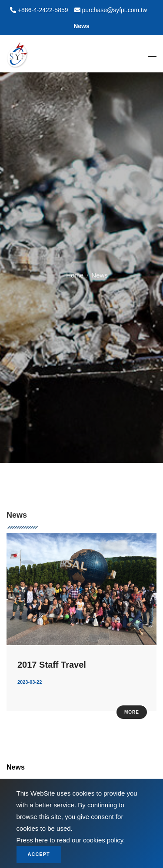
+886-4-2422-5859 (42, 10)
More (132, 712)
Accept (39, 854)
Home (75, 272)
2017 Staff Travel (52, 665)
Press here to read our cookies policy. (71, 840)
